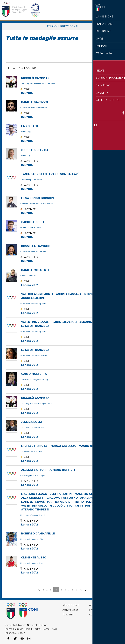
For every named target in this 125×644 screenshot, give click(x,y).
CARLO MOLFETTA (34, 374)
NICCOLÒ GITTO (61, 506)
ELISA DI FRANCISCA (35, 326)
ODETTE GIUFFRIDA (35, 150)
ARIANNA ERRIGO (91, 322)
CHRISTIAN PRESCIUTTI (91, 506)
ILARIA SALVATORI (64, 322)
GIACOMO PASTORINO (62, 498)
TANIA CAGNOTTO (34, 174)
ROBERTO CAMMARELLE (38, 534)
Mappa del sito (71, 605)
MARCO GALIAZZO (64, 446)
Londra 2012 (30, 285)
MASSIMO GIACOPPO (89, 494)
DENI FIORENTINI (61, 494)
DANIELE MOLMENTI (35, 270)
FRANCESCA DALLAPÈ (64, 174)
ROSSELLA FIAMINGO (36, 246)
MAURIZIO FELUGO (34, 494)
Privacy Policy (97, 610)
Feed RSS (68, 615)
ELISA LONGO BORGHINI (38, 198)
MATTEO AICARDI (59, 502)
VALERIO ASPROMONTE (37, 294)
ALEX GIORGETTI (33, 498)
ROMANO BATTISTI (62, 470)
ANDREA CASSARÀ (69, 294)
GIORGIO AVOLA (95, 294)
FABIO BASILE (31, 126)
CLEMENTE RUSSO (34, 558)
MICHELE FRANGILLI (35, 446)
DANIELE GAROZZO (35, 102)
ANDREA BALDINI (33, 298)
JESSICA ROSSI (31, 422)
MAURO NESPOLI (90, 446)
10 (81, 590)
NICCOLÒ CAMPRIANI (36, 78)
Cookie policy (97, 615)
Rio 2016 (27, 93)
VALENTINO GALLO (34, 506)
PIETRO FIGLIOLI (85, 502)
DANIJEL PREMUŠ (33, 502)
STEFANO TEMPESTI (35, 510)
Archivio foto (96, 605)
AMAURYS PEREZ (92, 498)
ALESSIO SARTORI (34, 470)
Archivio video (70, 610)
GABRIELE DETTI (33, 222)
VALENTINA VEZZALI (35, 322)
